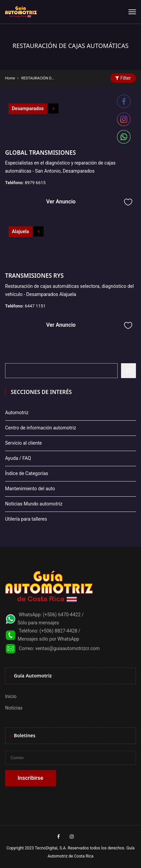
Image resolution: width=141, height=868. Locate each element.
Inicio (11, 696)
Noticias (14, 708)
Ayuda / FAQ (18, 458)
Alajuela (20, 231)
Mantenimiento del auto (30, 489)
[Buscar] (128, 371)
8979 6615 (35, 183)
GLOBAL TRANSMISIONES (40, 153)
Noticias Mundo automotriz (34, 504)
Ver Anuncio (61, 202)
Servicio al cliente (23, 443)
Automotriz (17, 413)
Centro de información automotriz (41, 428)
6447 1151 (35, 306)
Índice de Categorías (27, 473)
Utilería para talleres (26, 519)
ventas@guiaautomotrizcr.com (67, 648)
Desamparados (28, 108)
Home (10, 78)
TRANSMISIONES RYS (34, 276)
